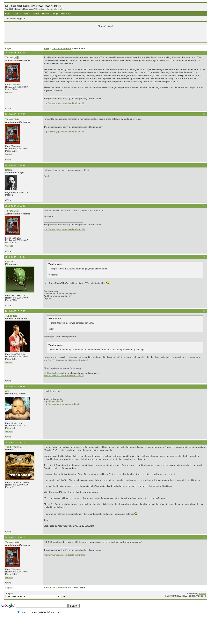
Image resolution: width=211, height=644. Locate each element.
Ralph (9, 170)
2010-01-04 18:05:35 (15, 257)
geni (8, 391)
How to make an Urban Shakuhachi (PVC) (64, 375)
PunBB (202, 594)
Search (36, 14)
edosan (9, 262)
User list (17, 14)
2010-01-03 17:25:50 (15, 114)
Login (56, 14)
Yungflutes (11, 316)
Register (46, 14)
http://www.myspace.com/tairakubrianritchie (64, 103)
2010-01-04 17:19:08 (15, 206)
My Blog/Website (52, 373)
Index (8, 14)
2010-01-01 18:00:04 (15, 53)
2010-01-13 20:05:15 (15, 442)
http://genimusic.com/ (54, 402)
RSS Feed (66, 14)
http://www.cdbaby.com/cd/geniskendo (62, 404)
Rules (27, 14)
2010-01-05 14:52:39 (15, 386)
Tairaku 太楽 (12, 58)
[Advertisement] (60, 35)
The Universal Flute (61, 48)
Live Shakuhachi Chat (51, 9)
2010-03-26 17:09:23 (15, 537)
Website (9, 93)
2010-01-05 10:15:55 (15, 311)
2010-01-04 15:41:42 (15, 165)
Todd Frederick (14, 447)
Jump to (37, 595)
